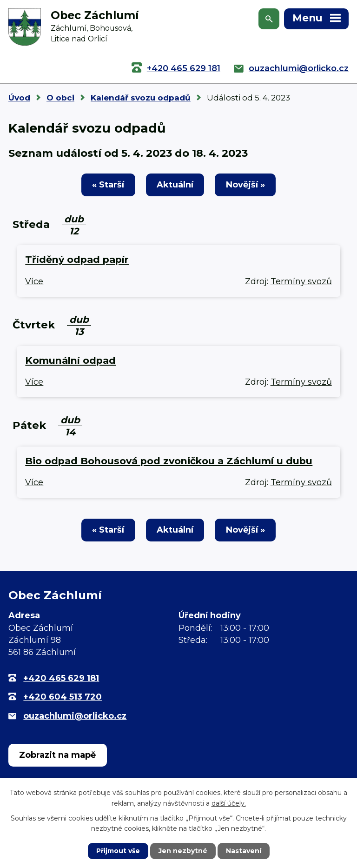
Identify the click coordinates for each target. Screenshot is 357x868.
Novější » (245, 185)
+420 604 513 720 (63, 697)
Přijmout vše (118, 851)
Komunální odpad (70, 360)
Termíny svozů (301, 281)
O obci (60, 98)
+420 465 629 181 (184, 68)
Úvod (19, 98)
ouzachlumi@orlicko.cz (299, 68)
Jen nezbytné (183, 851)
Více (34, 281)
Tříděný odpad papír (77, 259)
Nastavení (244, 851)
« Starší (108, 185)
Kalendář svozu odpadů (141, 98)
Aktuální (175, 185)
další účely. (229, 803)
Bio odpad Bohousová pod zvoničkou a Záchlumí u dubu (169, 461)
